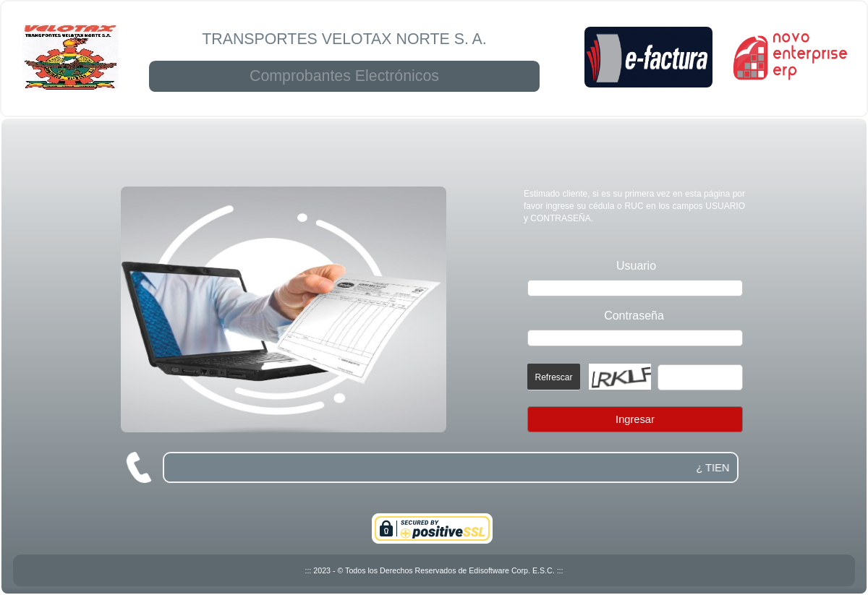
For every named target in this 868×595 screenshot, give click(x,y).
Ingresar (635, 419)
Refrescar (553, 377)
